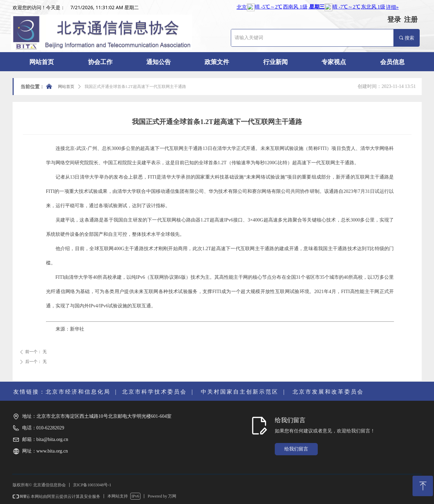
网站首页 (66, 87)
